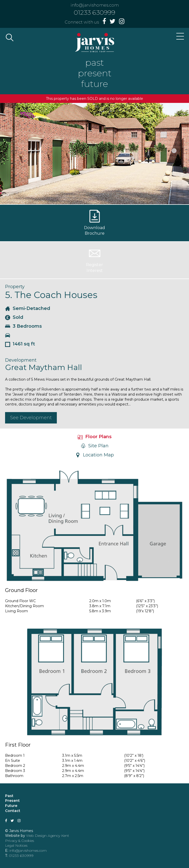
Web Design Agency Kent (48, 836)
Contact (13, 811)
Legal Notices (16, 845)
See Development (31, 418)
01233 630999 (94, 12)
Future (11, 806)
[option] (94, 154)
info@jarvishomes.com (95, 5)
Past (9, 796)
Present (12, 801)
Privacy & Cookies (20, 841)
